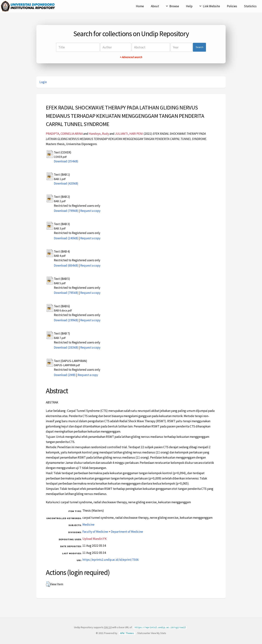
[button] (48, 584)
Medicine (88, 525)
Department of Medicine (127, 532)
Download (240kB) (66, 238)
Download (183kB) (66, 347)
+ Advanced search (131, 57)
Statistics (250, 6)
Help (189, 6)
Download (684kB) (66, 265)
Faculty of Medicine (95, 532)
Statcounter (144, 633)
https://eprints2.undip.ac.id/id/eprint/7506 (111, 560)
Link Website (211, 6)
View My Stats (159, 633)
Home (140, 6)
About (155, 6)
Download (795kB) (66, 293)
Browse (174, 6)
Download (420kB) (66, 183)
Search (199, 47)
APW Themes (127, 633)
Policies (232, 6)
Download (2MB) (65, 375)
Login (43, 82)
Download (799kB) (66, 211)
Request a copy (90, 211)
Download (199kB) (66, 320)
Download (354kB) (66, 161)
